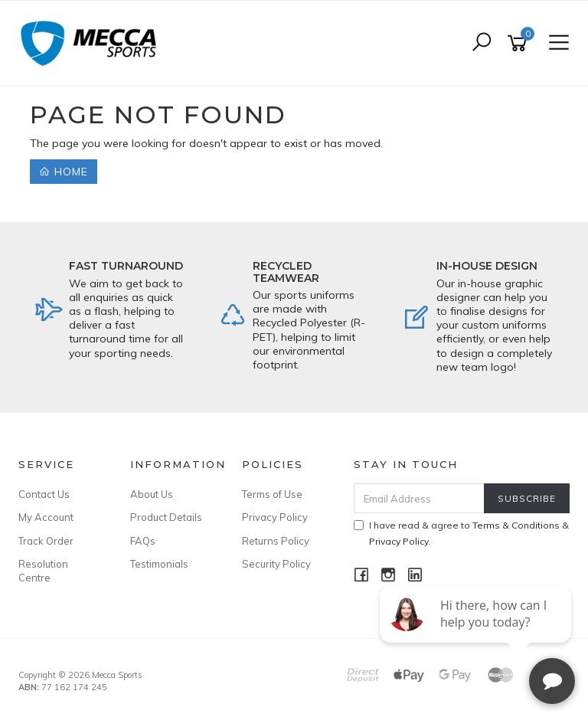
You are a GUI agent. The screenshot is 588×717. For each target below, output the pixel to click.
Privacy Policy (275, 517)
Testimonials (159, 564)
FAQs (143, 541)
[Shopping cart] (520, 43)
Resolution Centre (43, 571)
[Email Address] (420, 498)
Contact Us (44, 494)
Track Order (46, 541)
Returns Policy (276, 541)
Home (64, 172)
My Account (46, 517)
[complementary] (477, 633)
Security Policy (276, 564)
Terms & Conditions (516, 525)
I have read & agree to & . (461, 533)
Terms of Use (272, 494)
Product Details (166, 517)
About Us (152, 494)
